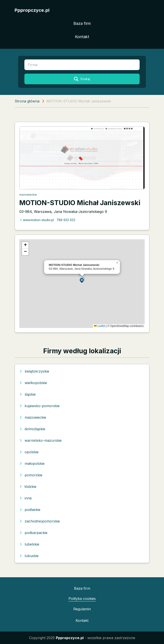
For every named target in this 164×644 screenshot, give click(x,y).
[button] (82, 280)
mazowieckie (28, 195)
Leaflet (100, 326)
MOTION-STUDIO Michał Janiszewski (80, 203)
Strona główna (27, 101)
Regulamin (82, 609)
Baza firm (82, 23)
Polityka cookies (82, 599)
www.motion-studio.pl (37, 220)
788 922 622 (66, 220)
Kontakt (82, 37)
